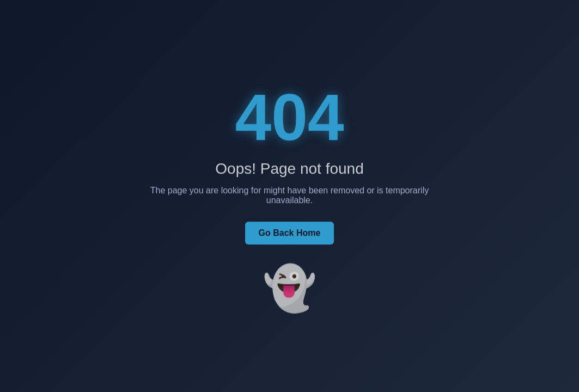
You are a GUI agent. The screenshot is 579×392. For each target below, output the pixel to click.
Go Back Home (290, 234)
